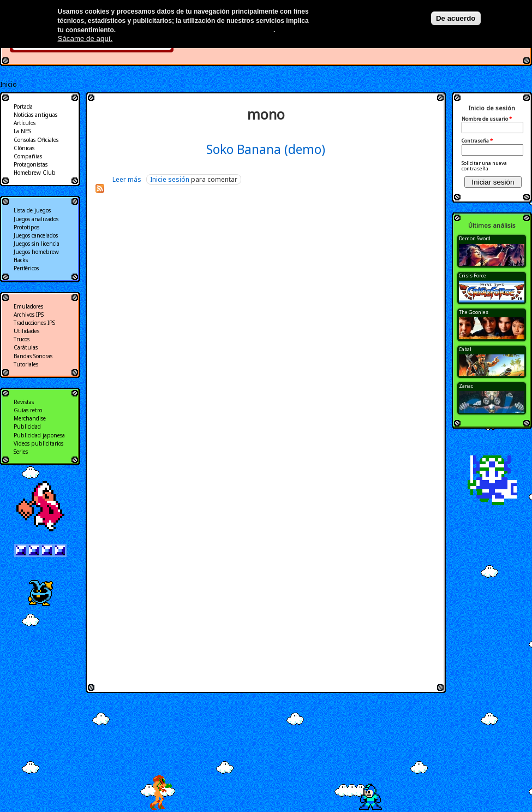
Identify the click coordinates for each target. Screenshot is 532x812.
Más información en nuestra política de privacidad (196, 30)
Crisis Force (473, 275)
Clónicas (24, 148)
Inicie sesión (170, 179)
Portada (23, 106)
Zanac (466, 386)
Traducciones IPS (34, 323)
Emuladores (28, 306)
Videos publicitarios (38, 443)
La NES (22, 131)
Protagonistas (31, 164)
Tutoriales (26, 364)
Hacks (21, 260)
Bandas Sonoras (33, 356)
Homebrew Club (35, 173)
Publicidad (27, 426)
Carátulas (26, 347)
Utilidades (26, 331)
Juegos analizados (36, 219)
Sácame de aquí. (85, 38)
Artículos (25, 123)
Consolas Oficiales (36, 140)
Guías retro (28, 410)
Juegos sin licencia (37, 244)
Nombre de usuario (487, 119)
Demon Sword (475, 238)
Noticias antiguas (35, 115)
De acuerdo (456, 18)
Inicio (8, 84)
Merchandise (30, 418)
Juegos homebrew (36, 252)
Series (21, 452)
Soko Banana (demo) (266, 149)
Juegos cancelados (36, 235)
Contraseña (477, 141)
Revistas (24, 402)
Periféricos (26, 268)
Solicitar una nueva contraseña (484, 166)
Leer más (127, 179)
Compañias (28, 156)
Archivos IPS (29, 315)
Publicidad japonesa (39, 435)
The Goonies (474, 312)
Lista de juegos (32, 210)
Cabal (465, 349)
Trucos (22, 339)
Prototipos (26, 227)
